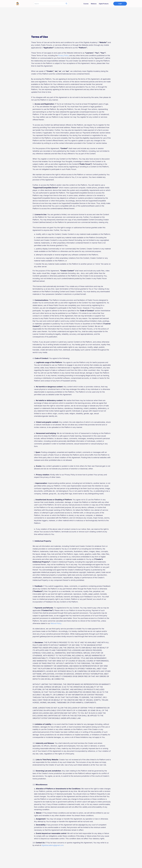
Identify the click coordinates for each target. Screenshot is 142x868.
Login (120, 4)
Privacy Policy (64, 55)
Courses (86, 4)
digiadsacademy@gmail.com (52, 845)
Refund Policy (56, 623)
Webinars (94, 4)
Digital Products (104, 4)
